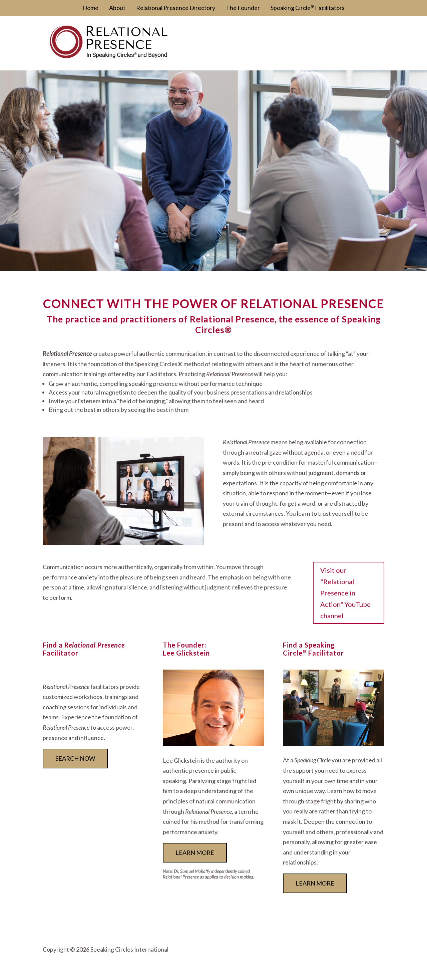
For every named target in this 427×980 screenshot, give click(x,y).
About (117, 8)
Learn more (195, 852)
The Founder (243, 8)
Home (90, 8)
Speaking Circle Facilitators (308, 8)
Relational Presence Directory (176, 8)
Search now (75, 758)
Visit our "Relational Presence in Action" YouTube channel (345, 593)
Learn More (315, 883)
